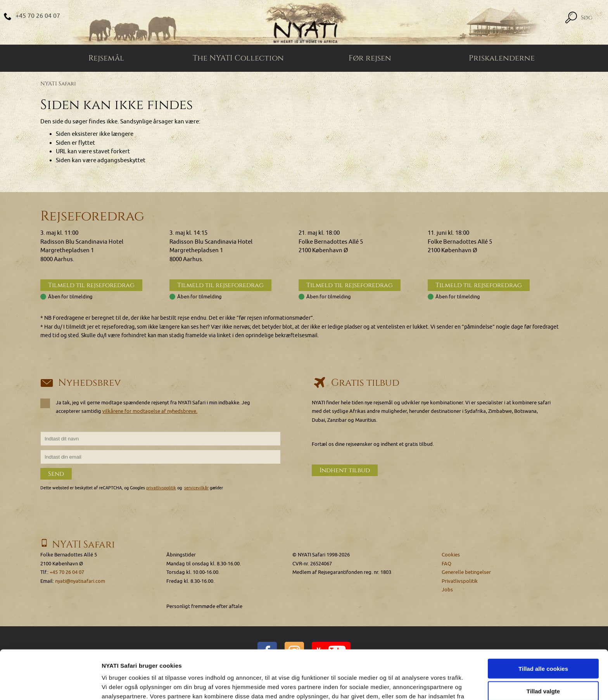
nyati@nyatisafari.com (80, 581)
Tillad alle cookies (543, 623)
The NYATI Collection (238, 58)
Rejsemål (106, 58)
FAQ (446, 564)
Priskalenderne (502, 58)
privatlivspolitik (161, 488)
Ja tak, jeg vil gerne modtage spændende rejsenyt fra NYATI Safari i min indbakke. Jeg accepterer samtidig (145, 407)
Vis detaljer (403, 685)
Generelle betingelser (466, 572)
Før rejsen (370, 58)
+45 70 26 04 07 (38, 16)
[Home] (304, 22)
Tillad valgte (543, 645)
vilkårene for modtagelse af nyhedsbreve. (150, 411)
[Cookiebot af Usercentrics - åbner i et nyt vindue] (50, 685)
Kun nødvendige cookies (543, 668)
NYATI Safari (58, 84)
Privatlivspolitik (460, 581)
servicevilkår (196, 488)
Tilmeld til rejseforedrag (91, 285)
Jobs (447, 590)
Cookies (451, 555)
